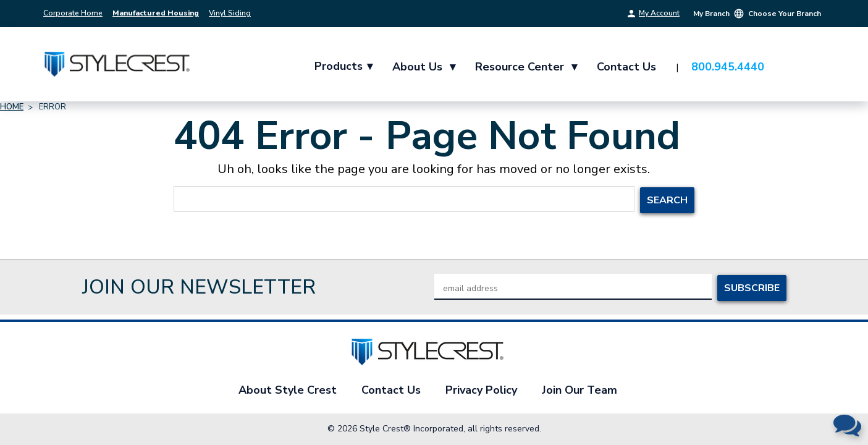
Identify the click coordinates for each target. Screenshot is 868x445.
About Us (424, 67)
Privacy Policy (481, 390)
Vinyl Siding (230, 13)
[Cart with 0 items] (809, 67)
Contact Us (627, 67)
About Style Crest (288, 390)
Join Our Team (579, 390)
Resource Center (527, 67)
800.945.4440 (728, 67)
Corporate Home (73, 13)
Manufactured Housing (156, 13)
